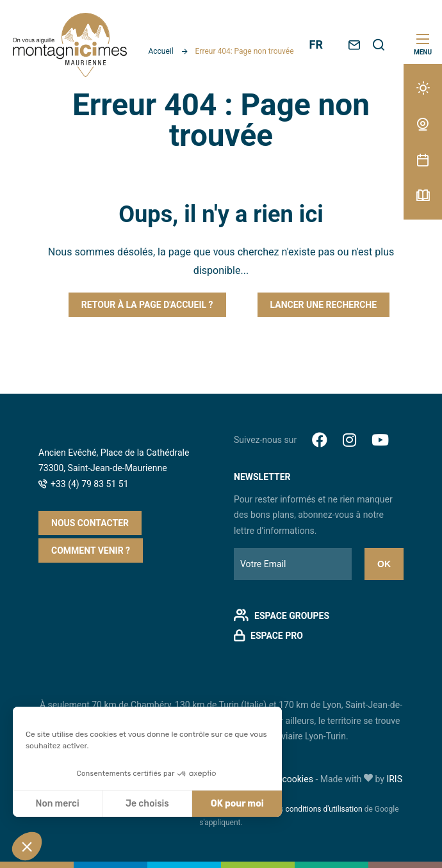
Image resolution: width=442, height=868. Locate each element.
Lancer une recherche (324, 305)
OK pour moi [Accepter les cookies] (237, 804)
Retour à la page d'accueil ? (147, 305)
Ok (384, 564)
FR (316, 44)
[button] (27, 846)
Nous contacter (90, 523)
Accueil (160, 51)
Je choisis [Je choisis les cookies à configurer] (147, 804)
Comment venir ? (91, 551)
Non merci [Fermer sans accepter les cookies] (57, 804)
